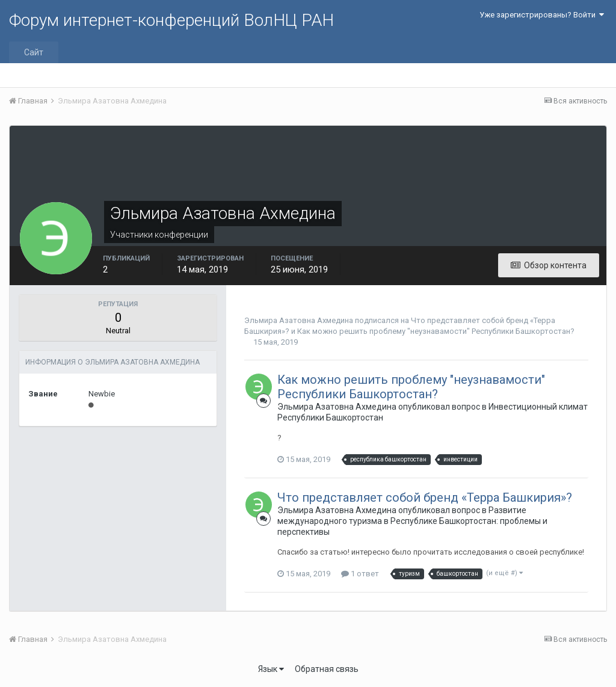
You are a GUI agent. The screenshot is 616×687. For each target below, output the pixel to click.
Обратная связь (327, 669)
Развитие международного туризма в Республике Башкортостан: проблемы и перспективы (412, 521)
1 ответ (360, 574)
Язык (271, 669)
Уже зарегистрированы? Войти (542, 15)
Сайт (34, 52)
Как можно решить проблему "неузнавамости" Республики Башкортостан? (436, 331)
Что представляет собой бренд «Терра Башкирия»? (425, 498)
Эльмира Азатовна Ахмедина (299, 320)
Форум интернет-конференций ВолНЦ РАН (171, 20)
